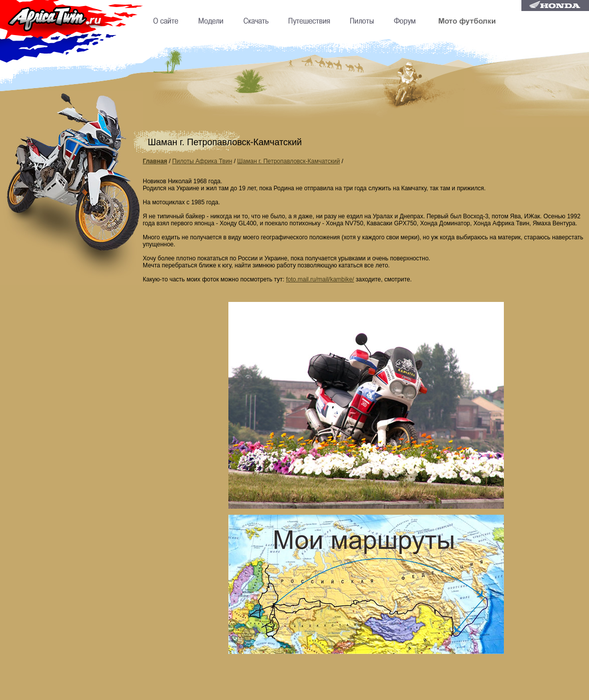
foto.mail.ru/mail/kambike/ (320, 279)
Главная (155, 161)
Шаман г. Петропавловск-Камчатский (289, 161)
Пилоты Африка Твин (202, 161)
